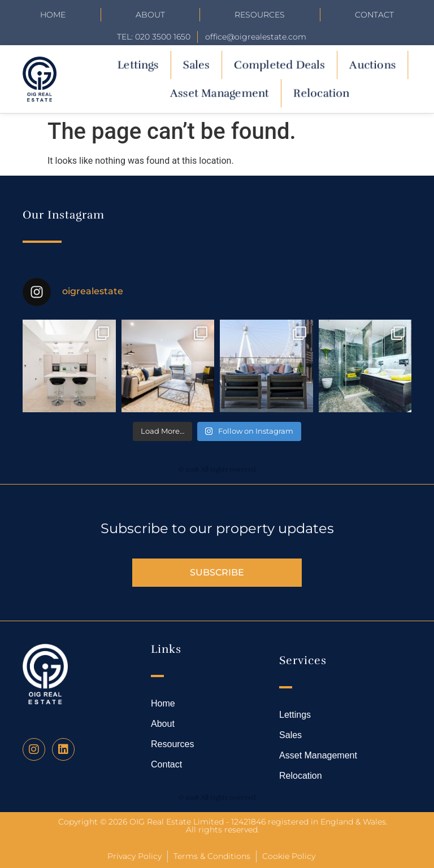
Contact (374, 15)
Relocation (321, 93)
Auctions (372, 65)
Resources (260, 15)
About (150, 15)
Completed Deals (279, 65)
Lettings (138, 65)
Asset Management (219, 93)
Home (53, 15)
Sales (196, 65)
